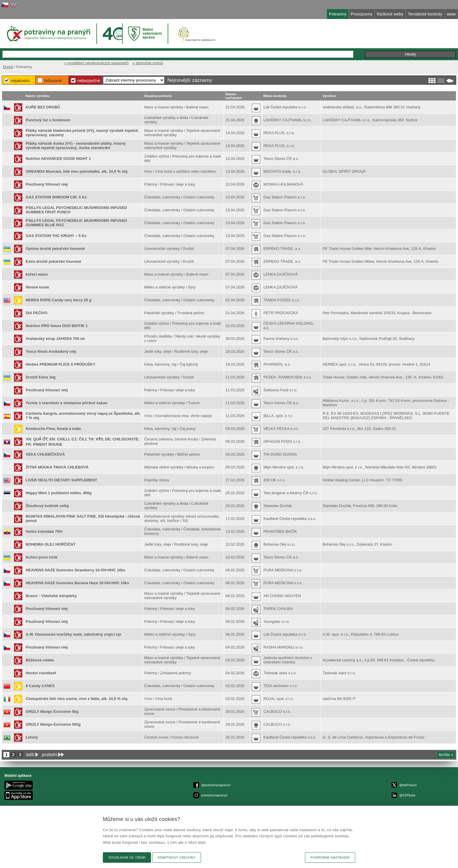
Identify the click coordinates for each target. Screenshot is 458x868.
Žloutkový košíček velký (47, 506)
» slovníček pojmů (148, 63)
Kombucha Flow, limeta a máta (53, 429)
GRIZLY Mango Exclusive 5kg (52, 711)
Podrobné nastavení (330, 857)
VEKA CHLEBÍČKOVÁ (45, 454)
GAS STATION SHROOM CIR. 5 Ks (56, 197)
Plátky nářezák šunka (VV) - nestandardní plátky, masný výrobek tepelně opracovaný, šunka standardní (76, 146)
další (30, 755)
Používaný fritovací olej (47, 184)
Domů (8, 67)
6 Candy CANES (40, 686)
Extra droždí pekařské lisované (53, 261)
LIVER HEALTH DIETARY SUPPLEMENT (61, 480)
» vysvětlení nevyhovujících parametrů (96, 63)
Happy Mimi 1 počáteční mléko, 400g (59, 493)
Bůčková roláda (40, 660)
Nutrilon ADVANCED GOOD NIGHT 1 (58, 159)
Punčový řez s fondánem (48, 120)
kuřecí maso (37, 274)
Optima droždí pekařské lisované (55, 249)
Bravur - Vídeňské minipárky (51, 596)
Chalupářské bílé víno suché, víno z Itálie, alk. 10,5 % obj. (77, 699)
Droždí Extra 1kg (41, 377)
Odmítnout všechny (177, 857)
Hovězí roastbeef (41, 673)
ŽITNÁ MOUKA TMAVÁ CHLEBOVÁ (57, 467)
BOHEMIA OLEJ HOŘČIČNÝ (51, 544)
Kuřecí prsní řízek (42, 557)
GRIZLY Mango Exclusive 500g (53, 724)
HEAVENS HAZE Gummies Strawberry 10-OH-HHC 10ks (76, 570)
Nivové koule (37, 287)
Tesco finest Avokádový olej (51, 351)
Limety (32, 737)
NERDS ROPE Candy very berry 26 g (59, 300)
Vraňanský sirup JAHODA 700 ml (55, 339)
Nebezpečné (89, 81)
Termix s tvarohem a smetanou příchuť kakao (67, 403)
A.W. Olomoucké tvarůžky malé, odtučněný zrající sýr (74, 634)
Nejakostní (20, 81)
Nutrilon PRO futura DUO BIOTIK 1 (57, 326)
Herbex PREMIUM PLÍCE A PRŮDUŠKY (61, 364)
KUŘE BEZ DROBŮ (43, 107)
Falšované (53, 81)
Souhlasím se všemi (127, 857)
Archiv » (446, 755)
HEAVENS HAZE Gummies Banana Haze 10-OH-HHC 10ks (77, 583)
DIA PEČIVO (37, 313)
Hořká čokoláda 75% (44, 531)
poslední (50, 755)
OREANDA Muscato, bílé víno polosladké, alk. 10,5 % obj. (77, 171)
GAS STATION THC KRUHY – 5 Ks (56, 236)
